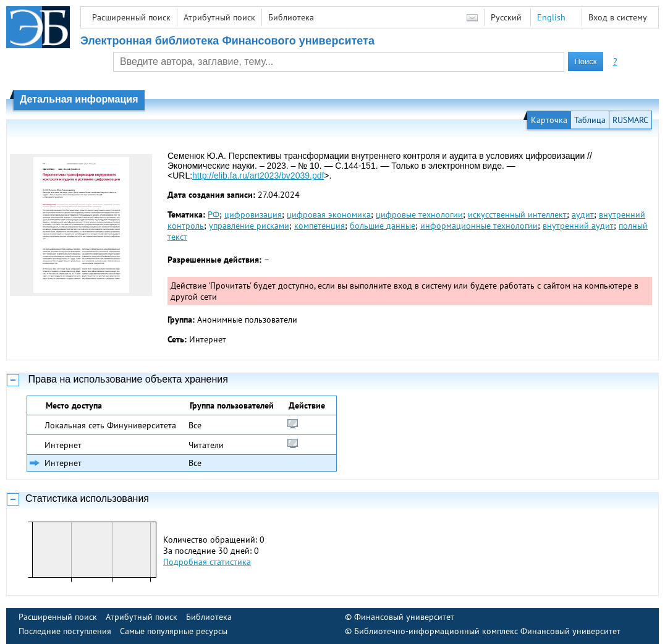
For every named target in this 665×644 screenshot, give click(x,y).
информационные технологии (479, 226)
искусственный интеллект (517, 214)
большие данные (383, 226)
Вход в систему (618, 17)
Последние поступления (65, 631)
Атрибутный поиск (219, 17)
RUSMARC (630, 120)
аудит (583, 214)
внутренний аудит (578, 226)
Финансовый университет (404, 617)
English (551, 17)
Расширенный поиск (131, 17)
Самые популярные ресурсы (174, 631)
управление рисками (249, 226)
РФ (214, 214)
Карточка (549, 120)
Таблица (590, 120)
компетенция (320, 226)
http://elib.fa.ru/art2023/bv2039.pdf (258, 176)
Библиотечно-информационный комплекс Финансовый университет (487, 631)
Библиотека (291, 17)
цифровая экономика (329, 214)
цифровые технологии (419, 214)
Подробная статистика (207, 562)
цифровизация (253, 214)
